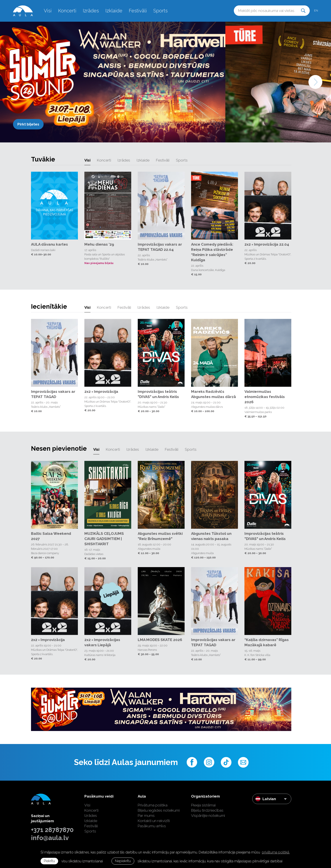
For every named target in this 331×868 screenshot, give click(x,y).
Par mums (146, 816)
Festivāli (138, 11)
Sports (161, 11)
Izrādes (91, 11)
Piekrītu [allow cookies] (49, 861)
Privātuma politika (153, 805)
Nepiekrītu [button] (123, 861)
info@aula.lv (50, 838)
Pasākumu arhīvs (152, 826)
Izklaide (114, 11)
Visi (48, 11)
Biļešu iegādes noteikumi (159, 810)
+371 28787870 (52, 830)
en (316, 11)
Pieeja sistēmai (203, 805)
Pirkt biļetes (28, 124)
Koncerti (67, 11)
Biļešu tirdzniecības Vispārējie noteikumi (208, 813)
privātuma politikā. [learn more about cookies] (276, 852)
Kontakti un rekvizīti (154, 821)
